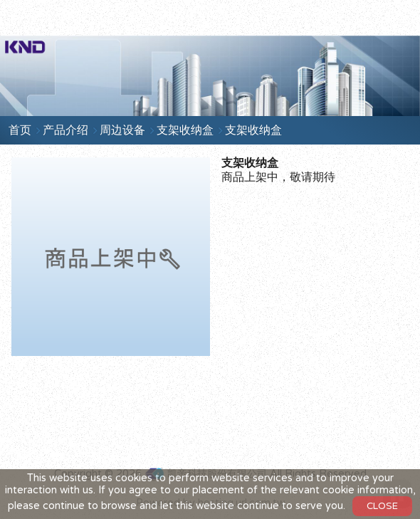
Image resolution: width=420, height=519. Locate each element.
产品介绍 (65, 130)
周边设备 (122, 130)
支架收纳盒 (185, 130)
